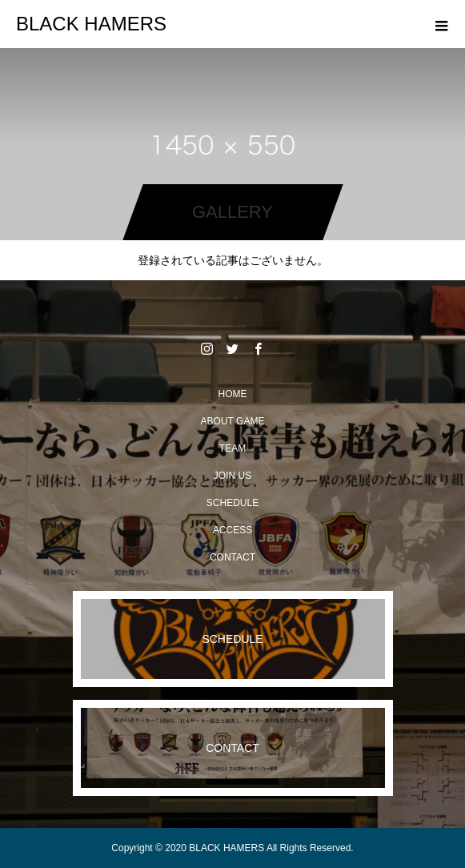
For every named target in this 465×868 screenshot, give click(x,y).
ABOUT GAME (233, 421)
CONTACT (232, 557)
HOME (233, 394)
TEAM (232, 448)
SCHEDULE (232, 503)
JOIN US (232, 476)
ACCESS (232, 530)
